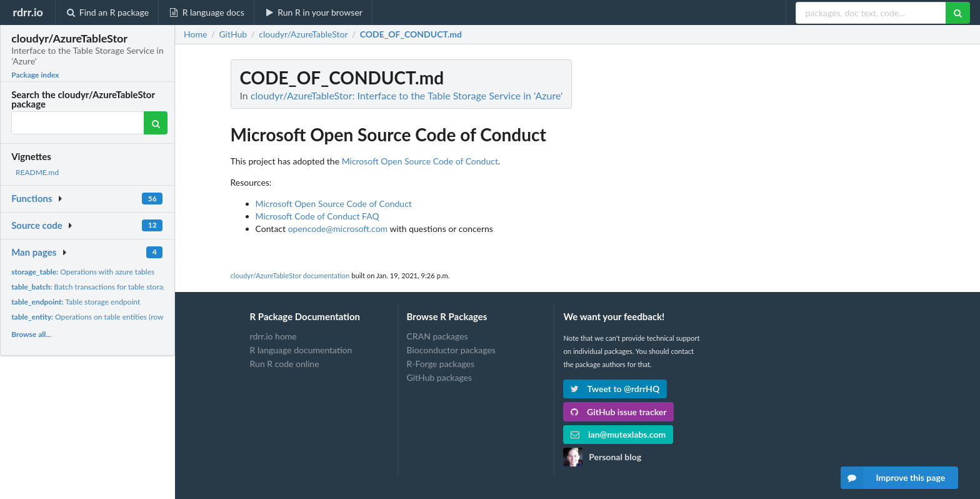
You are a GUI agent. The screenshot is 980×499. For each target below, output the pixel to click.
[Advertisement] (831, 247)
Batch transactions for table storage (91, 287)
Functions (32, 198)
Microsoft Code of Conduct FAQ (317, 216)
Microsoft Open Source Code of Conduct (420, 161)
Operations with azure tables (83, 272)
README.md (37, 172)
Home (195, 34)
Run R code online (285, 364)
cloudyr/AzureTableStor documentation (290, 275)
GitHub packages (440, 377)
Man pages (34, 252)
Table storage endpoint (76, 302)
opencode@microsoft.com (338, 229)
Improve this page (893, 478)
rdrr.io (27, 12)
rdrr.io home (273, 336)
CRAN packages (437, 336)
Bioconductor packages (451, 350)
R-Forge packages (441, 364)
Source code (37, 225)
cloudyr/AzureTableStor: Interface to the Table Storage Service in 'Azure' (407, 95)
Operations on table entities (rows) (90, 317)
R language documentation (301, 350)
